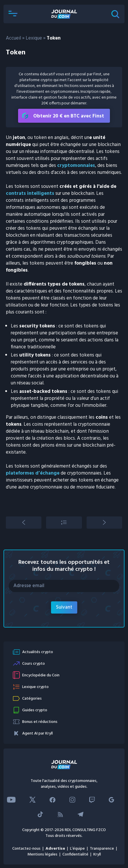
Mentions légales (42, 854)
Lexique (34, 38)
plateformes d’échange (33, 473)
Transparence (102, 849)
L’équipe (77, 849)
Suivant (64, 607)
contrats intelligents (30, 194)
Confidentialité (75, 854)
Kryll (97, 854)
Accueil (13, 38)
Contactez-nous (26, 849)
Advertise (55, 849)
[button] (13, 14)
